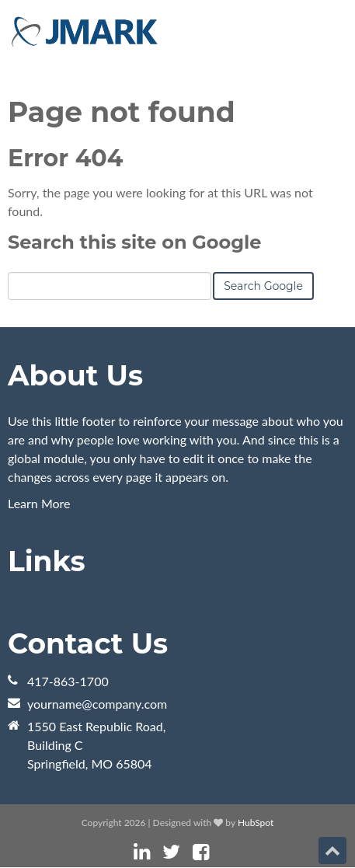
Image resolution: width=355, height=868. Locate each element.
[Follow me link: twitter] (171, 852)
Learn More (39, 503)
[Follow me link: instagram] (221, 852)
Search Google (263, 286)
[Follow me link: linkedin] (142, 852)
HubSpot (256, 823)
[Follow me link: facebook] (201, 852)
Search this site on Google (134, 242)
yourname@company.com (97, 704)
